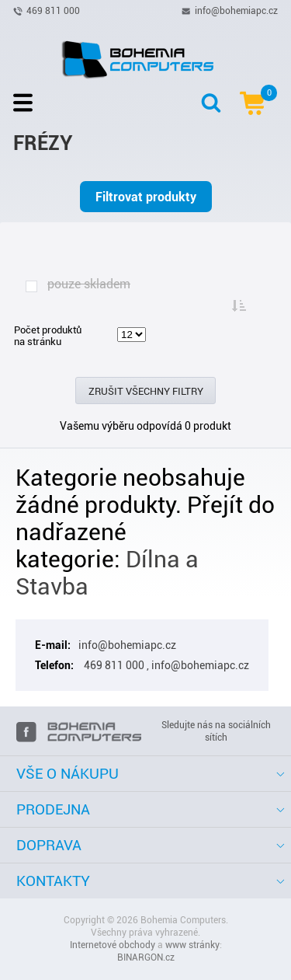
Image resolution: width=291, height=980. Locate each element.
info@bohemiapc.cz (236, 10)
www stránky (192, 945)
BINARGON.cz (146, 957)
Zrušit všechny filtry (146, 391)
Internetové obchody (113, 945)
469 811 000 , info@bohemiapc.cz (165, 665)
